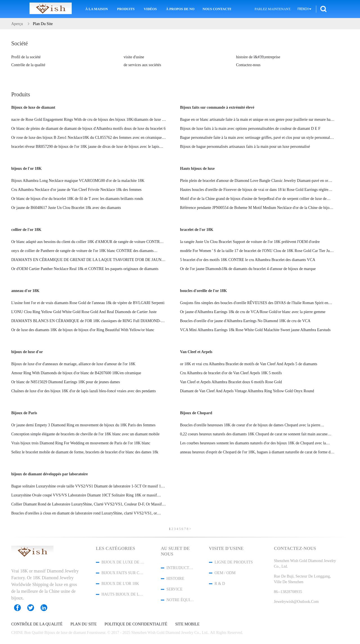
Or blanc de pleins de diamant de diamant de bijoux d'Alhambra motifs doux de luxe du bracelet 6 (88, 129)
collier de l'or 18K (26, 230)
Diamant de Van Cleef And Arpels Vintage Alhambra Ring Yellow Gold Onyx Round (247, 391)
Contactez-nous (248, 65)
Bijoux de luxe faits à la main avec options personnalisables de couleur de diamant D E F (250, 129)
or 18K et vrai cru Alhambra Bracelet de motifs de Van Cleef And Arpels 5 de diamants (249, 364)
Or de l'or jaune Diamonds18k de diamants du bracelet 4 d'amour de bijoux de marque (248, 269)
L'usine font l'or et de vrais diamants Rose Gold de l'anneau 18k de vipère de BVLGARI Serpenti (88, 303)
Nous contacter (217, 9)
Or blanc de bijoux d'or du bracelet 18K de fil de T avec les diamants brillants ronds (77, 199)
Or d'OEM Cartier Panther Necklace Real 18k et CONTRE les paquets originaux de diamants (85, 269)
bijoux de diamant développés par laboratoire (49, 474)
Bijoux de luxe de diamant (33, 107)
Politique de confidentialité (136, 624)
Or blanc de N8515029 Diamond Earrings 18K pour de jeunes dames (66, 382)
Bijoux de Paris (24, 413)
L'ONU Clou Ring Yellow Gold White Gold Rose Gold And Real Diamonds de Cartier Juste (84, 312)
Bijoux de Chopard (196, 413)
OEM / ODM (225, 573)
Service (175, 589)
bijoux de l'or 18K (26, 169)
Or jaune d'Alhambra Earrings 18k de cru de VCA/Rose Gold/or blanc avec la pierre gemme (253, 312)
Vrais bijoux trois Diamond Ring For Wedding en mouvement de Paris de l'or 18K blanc (81, 443)
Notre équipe (180, 600)
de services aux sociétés (142, 65)
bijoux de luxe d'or (27, 352)
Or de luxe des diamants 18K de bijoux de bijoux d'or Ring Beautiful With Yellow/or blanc (83, 330)
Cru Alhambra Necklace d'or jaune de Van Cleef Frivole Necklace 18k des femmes (76, 190)
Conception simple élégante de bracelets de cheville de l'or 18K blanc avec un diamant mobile (85, 434)
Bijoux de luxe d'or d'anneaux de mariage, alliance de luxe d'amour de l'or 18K (73, 364)
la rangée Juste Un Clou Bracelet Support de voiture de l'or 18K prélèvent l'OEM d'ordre (250, 242)
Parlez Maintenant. (273, 9)
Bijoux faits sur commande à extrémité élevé (217, 107)
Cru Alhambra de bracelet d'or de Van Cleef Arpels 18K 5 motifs (231, 373)
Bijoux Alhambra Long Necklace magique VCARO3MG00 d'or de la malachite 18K (78, 181)
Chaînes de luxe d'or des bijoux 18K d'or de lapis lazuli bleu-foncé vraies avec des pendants (84, 391)
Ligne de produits (234, 562)
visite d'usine (134, 57)
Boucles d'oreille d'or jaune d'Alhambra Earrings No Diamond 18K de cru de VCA (245, 321)
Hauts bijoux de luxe (197, 169)
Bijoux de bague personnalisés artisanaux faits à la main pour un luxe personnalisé (245, 147)
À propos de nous (180, 9)
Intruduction (180, 568)
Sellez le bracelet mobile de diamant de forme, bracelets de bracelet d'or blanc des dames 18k (85, 452)
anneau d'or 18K (25, 291)
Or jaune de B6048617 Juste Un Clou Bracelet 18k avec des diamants (66, 208)
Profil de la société (26, 57)
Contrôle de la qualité (28, 65)
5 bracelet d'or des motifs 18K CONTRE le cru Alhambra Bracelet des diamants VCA (248, 260)
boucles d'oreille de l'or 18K (203, 291)
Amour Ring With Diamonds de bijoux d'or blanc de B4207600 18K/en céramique (76, 373)
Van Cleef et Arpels (196, 352)
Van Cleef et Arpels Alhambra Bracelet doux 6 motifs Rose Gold (231, 382)
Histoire (175, 579)
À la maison (96, 9)
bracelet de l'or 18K (197, 230)
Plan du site (83, 624)
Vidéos (150, 9)
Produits (126, 9)
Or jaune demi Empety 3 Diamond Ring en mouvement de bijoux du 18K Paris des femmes (83, 425)
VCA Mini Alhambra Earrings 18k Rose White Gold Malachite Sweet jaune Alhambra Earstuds (255, 330)
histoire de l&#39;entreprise (258, 57)
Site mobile (187, 624)
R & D (220, 584)
